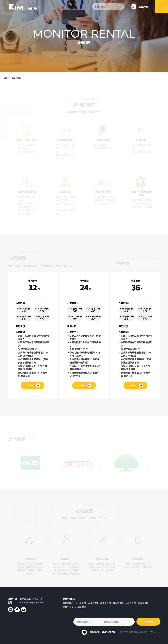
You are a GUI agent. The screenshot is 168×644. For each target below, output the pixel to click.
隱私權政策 (95, 632)
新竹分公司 (118, 603)
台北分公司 (81, 603)
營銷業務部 (68, 603)
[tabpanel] (33, 335)
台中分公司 (130, 603)
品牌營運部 (81, 607)
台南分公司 (143, 603)
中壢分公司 (93, 603)
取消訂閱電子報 (108, 632)
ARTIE (158, 632)
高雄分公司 (68, 607)
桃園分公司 (106, 603)
